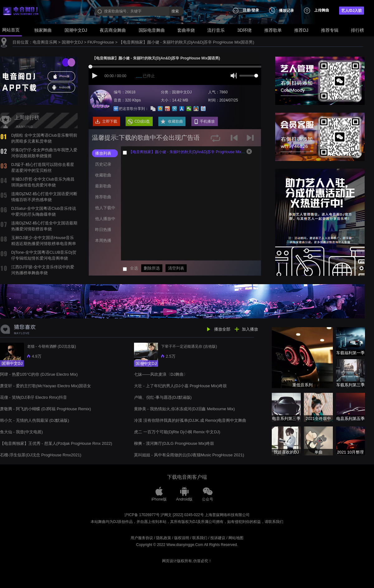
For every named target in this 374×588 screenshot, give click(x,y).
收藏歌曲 (175, 121)
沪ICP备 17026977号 (142, 515)
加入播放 (250, 329)
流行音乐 (216, 30)
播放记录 (286, 11)
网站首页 (11, 30)
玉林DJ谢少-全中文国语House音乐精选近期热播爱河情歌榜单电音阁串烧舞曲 (44, 243)
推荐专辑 (330, 30)
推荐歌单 (273, 30)
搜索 (175, 11)
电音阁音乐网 (45, 42)
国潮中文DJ (76, 30)
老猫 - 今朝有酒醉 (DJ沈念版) (52, 346)
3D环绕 (245, 30)
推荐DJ (301, 30)
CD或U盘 (142, 121)
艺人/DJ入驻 (352, 11)
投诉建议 (218, 538)
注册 (247, 10)
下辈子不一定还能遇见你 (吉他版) (189, 346)
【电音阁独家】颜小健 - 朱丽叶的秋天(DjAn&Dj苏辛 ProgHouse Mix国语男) (187, 42)
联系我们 (200, 538)
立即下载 (110, 121)
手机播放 (207, 121)
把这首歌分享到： (134, 109)
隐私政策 (164, 538)
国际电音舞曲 (152, 30)
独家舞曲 (43, 30)
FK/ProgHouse (101, 42)
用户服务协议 (142, 538)
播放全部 (222, 329)
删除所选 (152, 268)
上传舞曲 (322, 10)
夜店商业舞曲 (113, 30)
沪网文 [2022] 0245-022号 (182, 515)
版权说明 (182, 538)
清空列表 (176, 268)
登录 (255, 10)
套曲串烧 (186, 30)
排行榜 (357, 30)
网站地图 (236, 538)
